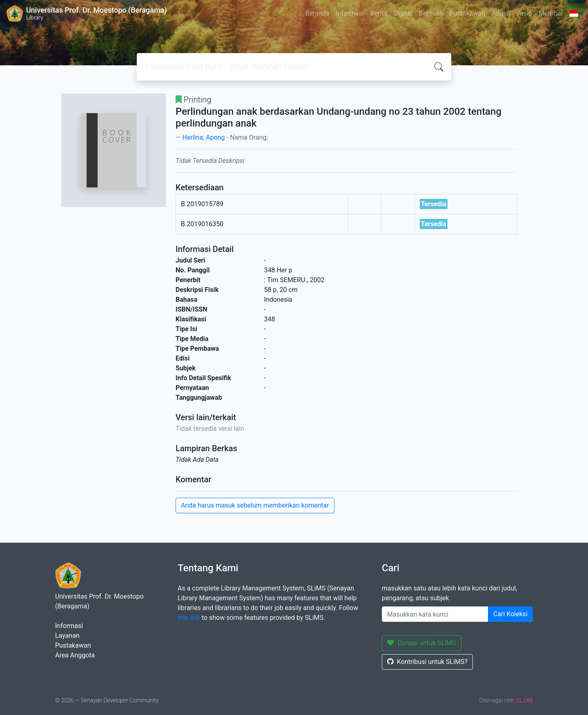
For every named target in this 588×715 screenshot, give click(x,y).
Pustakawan (467, 13)
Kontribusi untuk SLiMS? (427, 662)
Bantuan (431, 13)
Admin (501, 13)
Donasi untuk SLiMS (422, 643)
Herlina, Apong (203, 137)
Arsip (525, 13)
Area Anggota (75, 655)
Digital (403, 13)
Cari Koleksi (510, 614)
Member (551, 13)
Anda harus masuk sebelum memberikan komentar (255, 505)
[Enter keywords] (435, 614)
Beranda (317, 13)
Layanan (67, 636)
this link (189, 618)
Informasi (350, 13)
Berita (379, 13)
